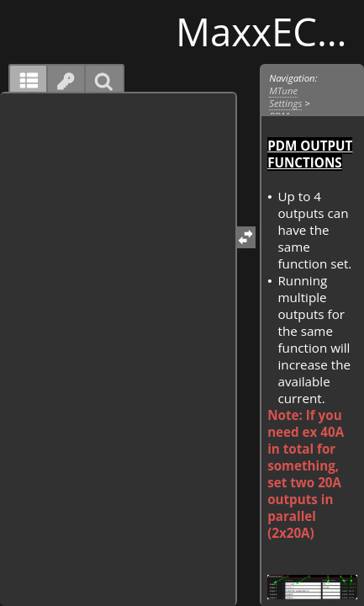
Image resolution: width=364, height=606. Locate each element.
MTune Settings (285, 97)
